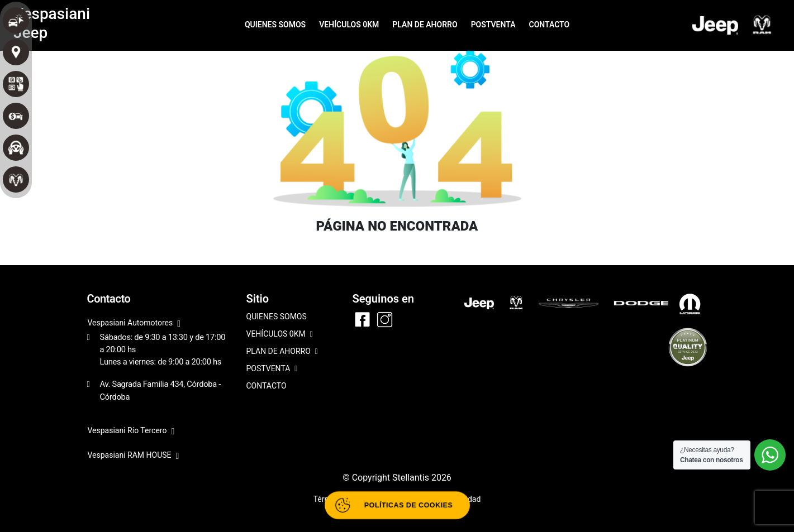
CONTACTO (549, 25)
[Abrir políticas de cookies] (397, 505)
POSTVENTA (493, 25)
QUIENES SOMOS (275, 25)
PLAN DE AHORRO (425, 25)
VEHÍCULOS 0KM (349, 25)
